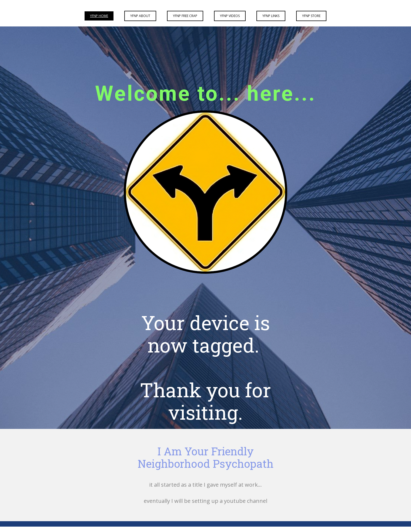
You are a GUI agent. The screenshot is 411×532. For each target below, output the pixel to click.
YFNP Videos (230, 16)
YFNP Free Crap (185, 16)
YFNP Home (99, 16)
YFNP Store (311, 16)
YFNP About (140, 16)
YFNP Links (271, 16)
